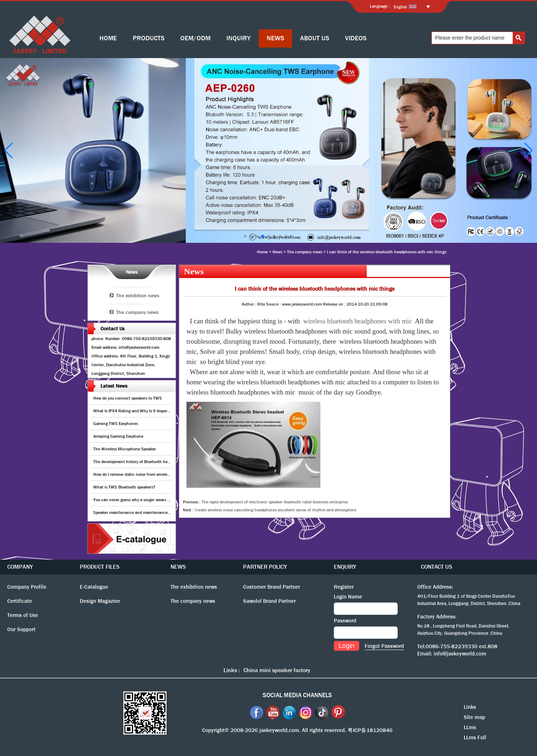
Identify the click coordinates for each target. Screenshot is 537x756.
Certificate (20, 601)
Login (347, 646)
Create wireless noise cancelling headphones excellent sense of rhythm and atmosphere (275, 510)
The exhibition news (138, 295)
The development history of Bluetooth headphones (139, 462)
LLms (470, 727)
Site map (474, 717)
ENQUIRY (345, 567)
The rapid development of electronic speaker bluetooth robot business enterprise (275, 502)
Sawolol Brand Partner (269, 601)
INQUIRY (239, 38)
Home (262, 252)
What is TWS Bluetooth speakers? (124, 487)
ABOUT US (315, 38)
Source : (274, 304)
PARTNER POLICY (265, 567)
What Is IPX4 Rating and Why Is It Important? (135, 411)
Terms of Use (23, 615)
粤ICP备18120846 (370, 730)
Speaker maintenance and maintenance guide (136, 512)
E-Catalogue (94, 587)
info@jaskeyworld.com (460, 654)
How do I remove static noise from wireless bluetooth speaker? (150, 474)
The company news (305, 252)
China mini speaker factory (277, 670)
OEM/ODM (195, 38)
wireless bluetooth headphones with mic (358, 321)
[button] (245, 236)
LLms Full (475, 737)
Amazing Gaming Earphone (118, 436)
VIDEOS (356, 38)
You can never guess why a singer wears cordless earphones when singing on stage (169, 500)
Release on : (335, 304)
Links (470, 707)
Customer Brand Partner (272, 587)
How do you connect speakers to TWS (128, 398)
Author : (249, 304)
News (277, 252)
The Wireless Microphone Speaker (125, 449)
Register (344, 587)
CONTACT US (436, 567)
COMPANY (20, 567)
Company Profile (27, 587)
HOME (108, 38)
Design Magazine (100, 601)
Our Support (21, 629)
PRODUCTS (149, 38)
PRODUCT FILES (100, 567)
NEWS (275, 38)
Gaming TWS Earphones (116, 424)
